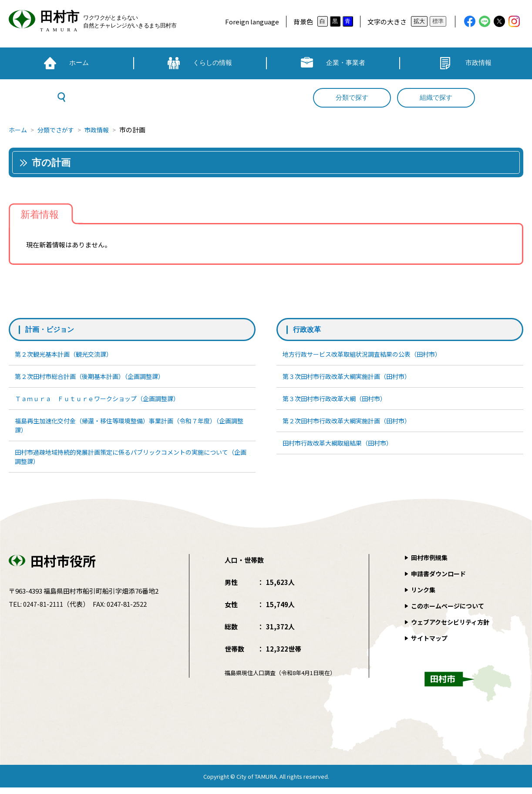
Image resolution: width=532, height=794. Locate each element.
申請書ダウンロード (440, 580)
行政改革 (309, 329)
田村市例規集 (431, 564)
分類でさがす (59, 130)
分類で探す (352, 98)
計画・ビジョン (53, 329)
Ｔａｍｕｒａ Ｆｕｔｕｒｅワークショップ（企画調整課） (103, 401)
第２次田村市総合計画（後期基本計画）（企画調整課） (95, 377)
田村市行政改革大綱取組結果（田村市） (342, 448)
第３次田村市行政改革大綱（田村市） (338, 401)
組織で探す (436, 98)
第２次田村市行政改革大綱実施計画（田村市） (352, 424)
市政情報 (102, 130)
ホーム (19, 130)
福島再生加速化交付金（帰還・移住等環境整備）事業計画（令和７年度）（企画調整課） (131, 429)
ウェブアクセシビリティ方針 (453, 628)
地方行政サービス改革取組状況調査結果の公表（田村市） (368, 354)
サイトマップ (431, 644)
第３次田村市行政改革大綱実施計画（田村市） (352, 377)
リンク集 (424, 596)
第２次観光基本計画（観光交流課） (67, 354)
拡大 (419, 21)
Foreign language (252, 22)
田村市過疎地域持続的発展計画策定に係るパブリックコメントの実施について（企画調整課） (130, 462)
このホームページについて (450, 612)
